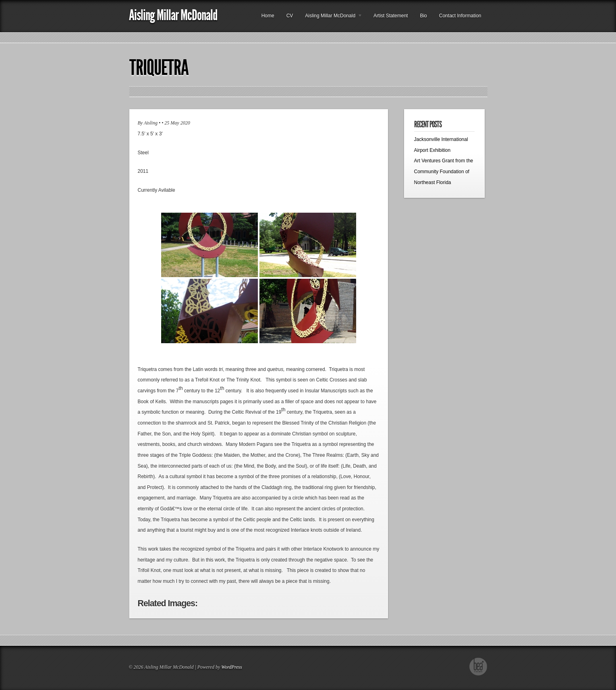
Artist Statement (391, 16)
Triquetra (159, 68)
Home (268, 16)
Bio (423, 16)
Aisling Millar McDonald (173, 15)
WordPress (231, 667)
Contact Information (460, 16)
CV (290, 16)
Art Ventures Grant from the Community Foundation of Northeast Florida (444, 171)
